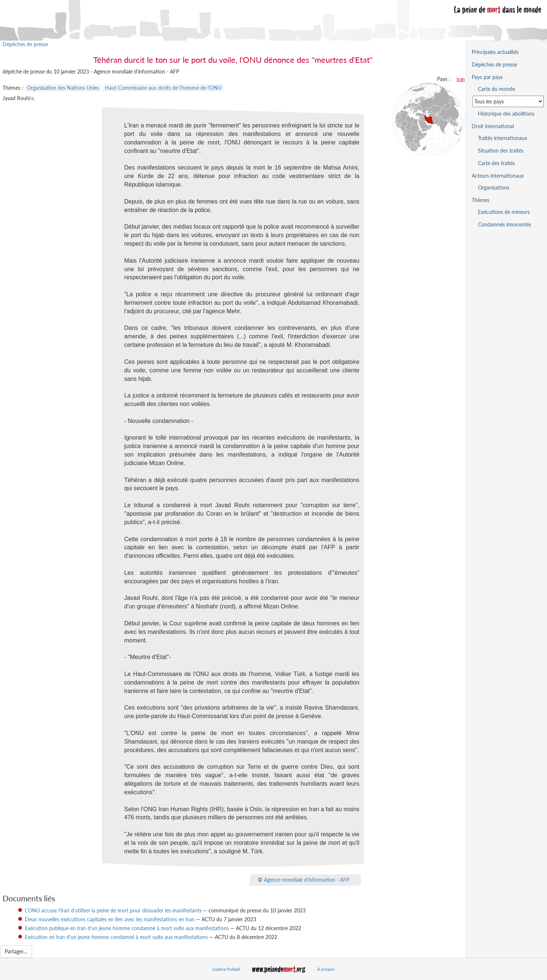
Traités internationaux (503, 138)
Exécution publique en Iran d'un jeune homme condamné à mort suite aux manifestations (127, 928)
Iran (461, 79)
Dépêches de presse (25, 44)
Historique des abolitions (506, 114)
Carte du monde (496, 89)
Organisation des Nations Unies (63, 88)
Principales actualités (495, 52)
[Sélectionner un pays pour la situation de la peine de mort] (508, 101)
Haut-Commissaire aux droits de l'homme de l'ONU (163, 88)
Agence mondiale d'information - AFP (307, 879)
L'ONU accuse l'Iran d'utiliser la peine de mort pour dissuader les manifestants (113, 910)
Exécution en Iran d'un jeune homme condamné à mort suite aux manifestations (116, 937)
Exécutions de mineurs (504, 212)
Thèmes (481, 200)
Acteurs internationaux (498, 176)
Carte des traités (496, 163)
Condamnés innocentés (505, 224)
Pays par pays (487, 77)
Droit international (493, 126)
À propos (326, 969)
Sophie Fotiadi (226, 969)
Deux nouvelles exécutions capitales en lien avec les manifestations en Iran (110, 919)
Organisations (494, 187)
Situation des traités (501, 151)
